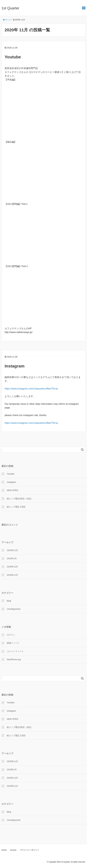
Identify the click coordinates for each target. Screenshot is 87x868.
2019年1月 (12, 558)
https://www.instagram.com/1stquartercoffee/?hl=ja (31, 389)
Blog (9, 601)
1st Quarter (10, 8)
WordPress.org (14, 659)
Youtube (13, 57)
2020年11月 (12, 550)
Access (13, 850)
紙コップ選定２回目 (16, 507)
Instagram (15, 366)
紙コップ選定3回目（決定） (20, 499)
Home (4, 850)
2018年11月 (12, 575)
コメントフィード (15, 651)
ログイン (11, 635)
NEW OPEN (12, 490)
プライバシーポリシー (30, 850)
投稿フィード (13, 643)
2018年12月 (12, 567)
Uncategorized (14, 609)
